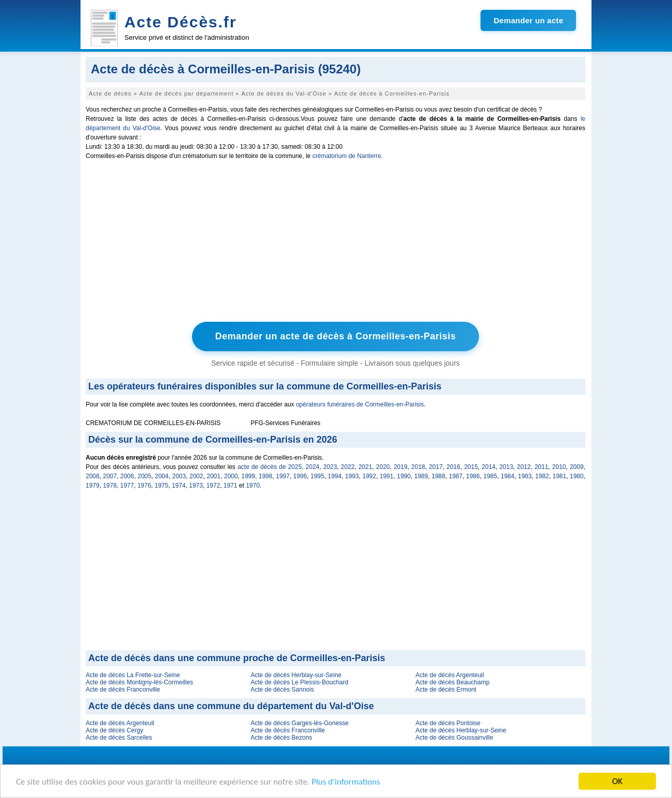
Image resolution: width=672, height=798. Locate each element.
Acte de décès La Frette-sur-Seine (133, 675)
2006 (127, 476)
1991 (387, 476)
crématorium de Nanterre (347, 156)
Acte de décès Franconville (123, 690)
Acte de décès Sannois (282, 690)
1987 (456, 476)
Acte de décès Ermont (446, 690)
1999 (249, 476)
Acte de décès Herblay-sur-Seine (296, 675)
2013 (506, 467)
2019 (401, 467)
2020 (383, 467)
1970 (253, 486)
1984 (508, 476)
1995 (318, 476)
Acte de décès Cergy (114, 730)
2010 (559, 467)
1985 (491, 476)
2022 (348, 467)
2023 (330, 467)
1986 (473, 476)
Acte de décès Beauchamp (452, 682)
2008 (93, 476)
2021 (365, 467)
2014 (489, 467)
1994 (335, 476)
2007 (110, 476)
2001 (214, 476)
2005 (145, 476)
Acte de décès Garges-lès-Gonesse (299, 723)
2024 (313, 467)
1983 (525, 476)
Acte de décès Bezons (281, 738)
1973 (196, 486)
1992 (369, 476)
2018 (418, 467)
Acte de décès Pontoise (448, 723)
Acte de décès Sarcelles (119, 738)
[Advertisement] (335, 243)
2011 (542, 467)
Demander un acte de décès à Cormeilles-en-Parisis (336, 336)
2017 (436, 467)
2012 (524, 467)
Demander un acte (528, 20)
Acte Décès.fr (181, 22)
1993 (352, 476)
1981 (560, 476)
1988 (438, 476)
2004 (162, 476)
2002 (196, 476)
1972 (213, 486)
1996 (300, 476)
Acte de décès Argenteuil (450, 675)
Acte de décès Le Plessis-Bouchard (299, 682)
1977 (127, 486)
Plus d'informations (346, 782)
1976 (144, 486)
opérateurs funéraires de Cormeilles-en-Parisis (360, 404)
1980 (577, 476)
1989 (421, 476)
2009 (577, 467)
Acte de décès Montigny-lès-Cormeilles (139, 682)
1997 (283, 476)
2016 (453, 467)
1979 (93, 486)
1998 (266, 476)
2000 (231, 476)
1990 (404, 476)
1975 (162, 486)
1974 (179, 486)
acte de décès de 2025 (269, 467)
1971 (230, 486)
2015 (471, 467)
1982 (542, 476)
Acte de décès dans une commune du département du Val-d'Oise (231, 706)
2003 (179, 476)
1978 (110, 486)
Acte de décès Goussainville (454, 738)
